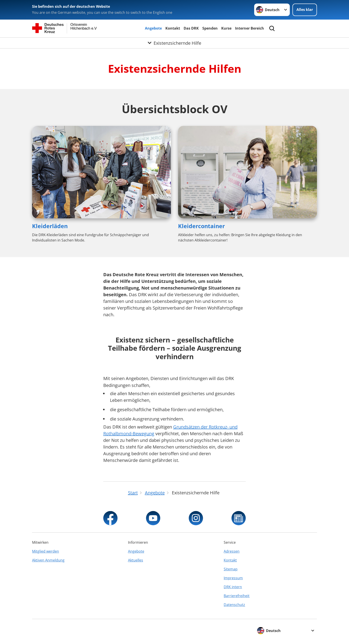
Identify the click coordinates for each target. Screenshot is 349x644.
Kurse (226, 28)
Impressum (233, 578)
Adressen (232, 551)
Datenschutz (234, 605)
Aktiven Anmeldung (48, 560)
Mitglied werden (46, 551)
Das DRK (191, 28)
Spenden (210, 28)
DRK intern (233, 587)
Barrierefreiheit (237, 596)
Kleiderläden (50, 226)
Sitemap (231, 569)
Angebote (153, 28)
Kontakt (173, 28)
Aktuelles (136, 560)
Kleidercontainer (201, 226)
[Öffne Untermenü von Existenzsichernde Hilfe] (174, 43)
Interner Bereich (250, 28)
